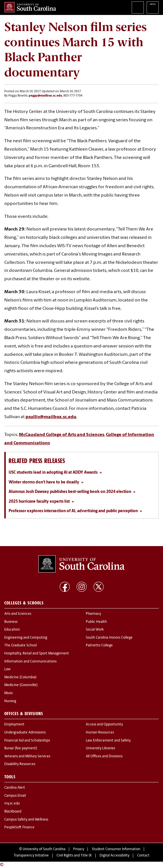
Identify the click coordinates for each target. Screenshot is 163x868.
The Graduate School (21, 646)
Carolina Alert (15, 788)
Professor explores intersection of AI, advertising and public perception (73, 511)
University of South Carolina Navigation (153, 7)
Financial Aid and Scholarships (27, 741)
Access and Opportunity (104, 725)
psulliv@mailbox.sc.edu (51, 417)
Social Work (95, 630)
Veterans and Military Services (27, 756)
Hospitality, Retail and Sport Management (37, 654)
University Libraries (100, 748)
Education (12, 630)
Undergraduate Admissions (25, 733)
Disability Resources (20, 764)
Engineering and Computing (26, 638)
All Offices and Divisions (104, 756)
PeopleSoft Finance (19, 827)
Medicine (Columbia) (20, 677)
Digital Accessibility (115, 856)
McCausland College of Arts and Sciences (62, 435)
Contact (143, 856)
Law (7, 669)
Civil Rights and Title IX (74, 856)
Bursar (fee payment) (21, 748)
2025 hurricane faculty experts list (39, 502)
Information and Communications (30, 662)
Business (11, 622)
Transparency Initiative (31, 856)
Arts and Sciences (18, 614)
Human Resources (100, 733)
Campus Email (15, 796)
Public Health (96, 622)
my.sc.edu (12, 804)
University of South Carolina (44, 849)
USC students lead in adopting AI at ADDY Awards (53, 473)
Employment (14, 725)
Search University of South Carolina (138, 7)
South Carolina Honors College (109, 638)
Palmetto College (99, 646)
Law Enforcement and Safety (108, 741)
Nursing (10, 701)
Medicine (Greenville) (21, 685)
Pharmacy (93, 614)
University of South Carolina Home (30, 7)
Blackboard (13, 812)
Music (9, 693)
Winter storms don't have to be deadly (44, 482)
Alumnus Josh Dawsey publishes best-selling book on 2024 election (70, 492)
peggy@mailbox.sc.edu (45, 96)
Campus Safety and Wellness (26, 820)
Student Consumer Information (116, 849)
